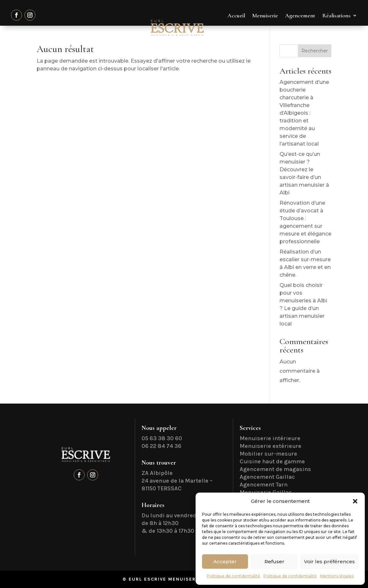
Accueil (236, 15)
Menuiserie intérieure (270, 438)
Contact (348, 40)
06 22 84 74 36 (161, 446)
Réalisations (336, 15)
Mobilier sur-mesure (268, 454)
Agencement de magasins (275, 469)
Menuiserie (265, 15)
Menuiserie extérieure (271, 446)
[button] (355, 501)
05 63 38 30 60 (162, 438)
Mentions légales (337, 576)
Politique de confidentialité (234, 576)
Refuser (274, 561)
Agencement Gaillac (267, 477)
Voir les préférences (329, 561)
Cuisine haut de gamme (272, 461)
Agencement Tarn (264, 485)
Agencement (300, 15)
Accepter (225, 561)
